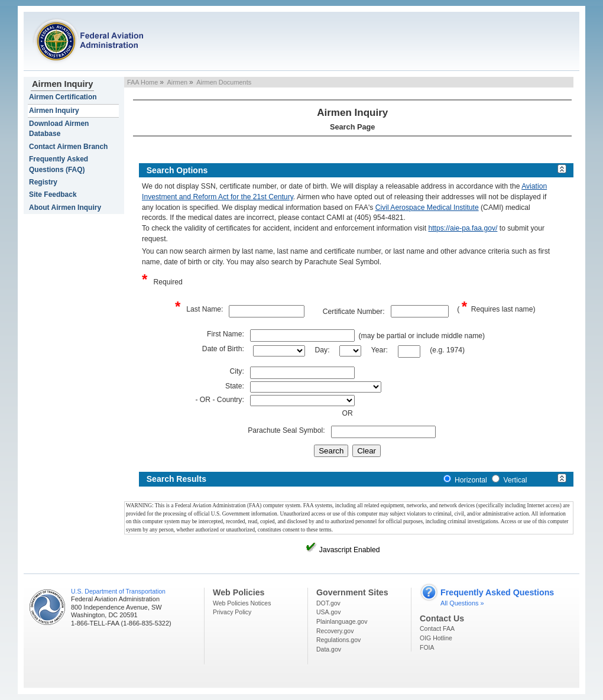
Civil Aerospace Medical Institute (427, 208)
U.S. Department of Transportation (118, 591)
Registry (43, 182)
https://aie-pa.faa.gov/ (463, 228)
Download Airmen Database (59, 129)
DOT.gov (328, 603)
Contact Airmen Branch (68, 147)
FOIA (427, 647)
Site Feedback (53, 195)
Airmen (177, 82)
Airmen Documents (224, 82)
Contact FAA (437, 628)
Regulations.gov (338, 640)
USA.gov (328, 612)
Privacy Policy (232, 612)
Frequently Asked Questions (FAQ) (59, 164)
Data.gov (329, 649)
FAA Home (142, 82)
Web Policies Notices (242, 603)
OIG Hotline (436, 638)
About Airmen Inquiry (65, 208)
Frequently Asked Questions (497, 592)
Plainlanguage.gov (342, 621)
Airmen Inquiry (62, 84)
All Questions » (462, 603)
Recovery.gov (335, 631)
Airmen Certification (63, 97)
